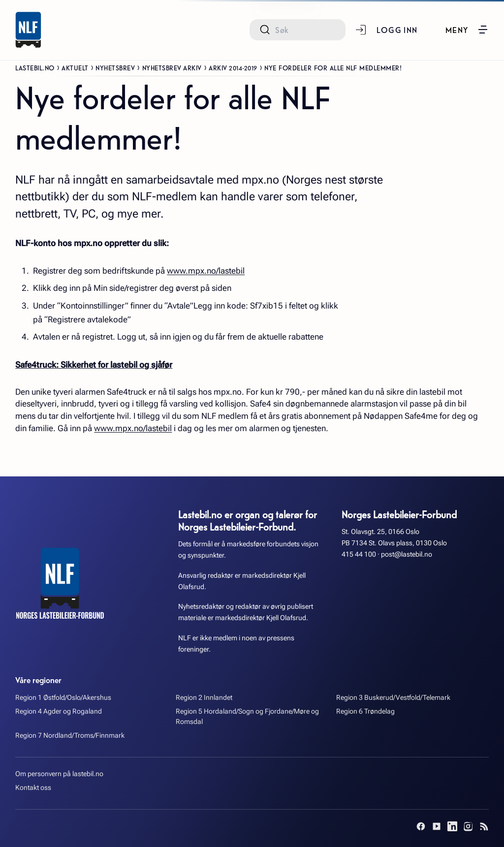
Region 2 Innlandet (204, 698)
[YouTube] (437, 826)
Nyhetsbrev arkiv (172, 67)
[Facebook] (421, 826)
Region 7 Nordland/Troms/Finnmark (70, 736)
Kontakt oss (33, 788)
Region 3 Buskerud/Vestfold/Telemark (393, 698)
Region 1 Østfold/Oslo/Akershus (63, 698)
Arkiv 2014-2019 (233, 67)
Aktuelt (75, 67)
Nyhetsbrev (115, 67)
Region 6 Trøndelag (365, 711)
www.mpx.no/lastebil (206, 271)
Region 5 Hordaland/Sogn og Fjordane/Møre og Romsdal (247, 717)
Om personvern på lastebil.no (59, 774)
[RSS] (484, 826)
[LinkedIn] (452, 826)
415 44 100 (359, 554)
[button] (467, 30)
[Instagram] (468, 826)
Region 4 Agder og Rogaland (59, 711)
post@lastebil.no (407, 554)
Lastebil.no (35, 67)
